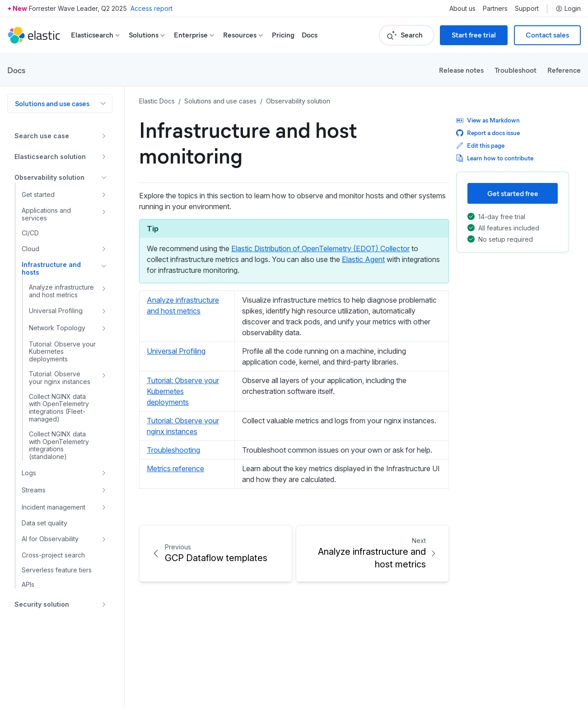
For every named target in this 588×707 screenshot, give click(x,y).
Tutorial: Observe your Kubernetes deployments (183, 391)
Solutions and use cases (52, 103)
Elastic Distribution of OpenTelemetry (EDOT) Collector (320, 248)
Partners (495, 9)
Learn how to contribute (495, 158)
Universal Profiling (176, 351)
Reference (564, 70)
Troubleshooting (173, 450)
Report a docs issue (488, 133)
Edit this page (480, 145)
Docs (310, 35)
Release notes (461, 70)
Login (568, 9)
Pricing (283, 35)
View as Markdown (488, 120)
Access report (152, 8)
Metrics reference (175, 468)
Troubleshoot (516, 70)
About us (462, 9)
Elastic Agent (363, 259)
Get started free (513, 193)
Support (527, 9)
